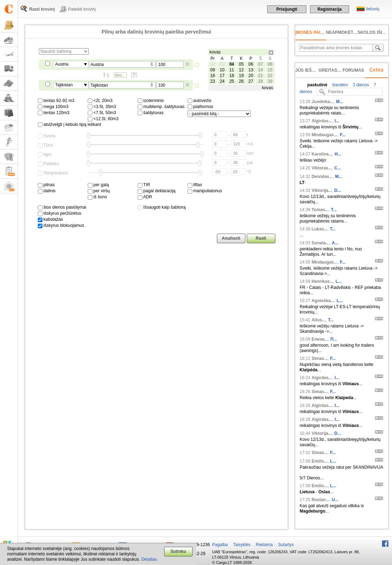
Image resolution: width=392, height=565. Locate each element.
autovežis (200, 101)
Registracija (330, 9)
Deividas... (322, 177)
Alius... (318, 320)
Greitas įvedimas (339, 70)
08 (270, 64)
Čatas (377, 70)
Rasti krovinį (42, 9)
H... (338, 154)
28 (260, 81)
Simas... (319, 358)
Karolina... (322, 154)
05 (241, 64)
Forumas (353, 70)
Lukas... (319, 229)
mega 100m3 (53, 107)
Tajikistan (64, 85)
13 (251, 70)
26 (241, 81)
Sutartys (286, 545)
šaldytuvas (151, 113)
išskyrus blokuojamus (61, 225)
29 (270, 81)
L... (339, 281)
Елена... (320, 339)
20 (251, 76)
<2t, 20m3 (100, 101)
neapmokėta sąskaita (352, 32)
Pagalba (220, 545)
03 (222, 64)
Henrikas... (322, 281)
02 (212, 64)
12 (241, 70)
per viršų (99, 191)
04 (232, 64)
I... (337, 121)
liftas (195, 185)
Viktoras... (322, 168)
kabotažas (50, 219)
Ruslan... (320, 500)
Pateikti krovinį (82, 9)
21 (260, 76)
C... (338, 168)
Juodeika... (322, 102)
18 (232, 76)
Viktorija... (322, 190)
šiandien (340, 85)
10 (222, 70)
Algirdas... (322, 121)
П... (334, 339)
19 (241, 76)
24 (222, 81)
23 (212, 81)
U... (335, 500)
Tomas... (320, 210)
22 (270, 76)
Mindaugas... (324, 135)
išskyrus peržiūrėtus (60, 213)
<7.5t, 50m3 (102, 113)
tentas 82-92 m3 (56, 101)
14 (260, 70)
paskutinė (317, 85)
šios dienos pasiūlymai (62, 207)
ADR (145, 197)
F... (343, 135)
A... (335, 243)
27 (251, 81)
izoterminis (151, 101)
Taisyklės (242, 545)
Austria (62, 64)
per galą (98, 185)
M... (340, 102)
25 (232, 81)
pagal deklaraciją (157, 191)
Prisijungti (287, 9)
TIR (144, 185)
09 (212, 70)
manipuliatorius (205, 191)
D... (338, 190)
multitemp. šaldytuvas (161, 107)
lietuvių (373, 9)
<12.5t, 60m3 (103, 119)
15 (270, 70)
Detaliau (149, 559)
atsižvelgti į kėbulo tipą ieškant (70, 124)
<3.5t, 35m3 (102, 107)
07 (260, 64)
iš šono (97, 197)
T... (334, 210)
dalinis (47, 191)
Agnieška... (323, 301)
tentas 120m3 (54, 113)
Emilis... (319, 461)
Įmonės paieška (314, 32)
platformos (200, 107)
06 (251, 64)
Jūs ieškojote (312, 70)
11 (232, 70)
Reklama (264, 545)
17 (222, 76)
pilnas (46, 185)
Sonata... (320, 243)
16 (212, 76)
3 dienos (360, 85)
